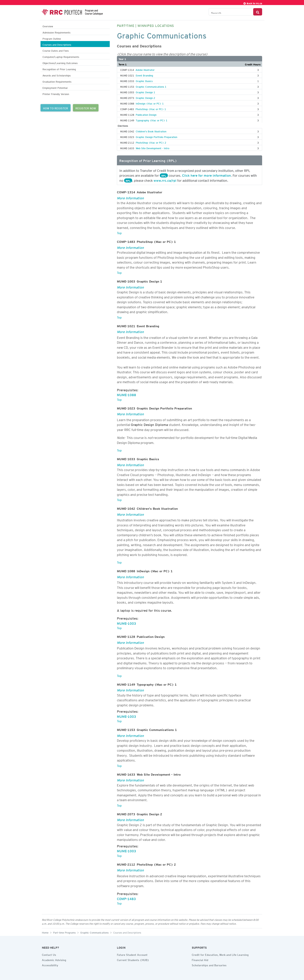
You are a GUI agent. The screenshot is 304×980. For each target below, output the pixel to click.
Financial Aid (200, 959)
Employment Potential (55, 87)
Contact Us (49, 954)
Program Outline (52, 38)
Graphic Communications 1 (151, 86)
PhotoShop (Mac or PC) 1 (151, 109)
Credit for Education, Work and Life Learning (220, 954)
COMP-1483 (126, 898)
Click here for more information (206, 175)
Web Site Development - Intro (152, 148)
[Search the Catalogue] (231, 12)
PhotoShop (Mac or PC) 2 (151, 142)
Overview (48, 26)
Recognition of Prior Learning (59, 69)
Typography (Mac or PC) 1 (152, 120)
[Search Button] (258, 12)
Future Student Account (132, 954)
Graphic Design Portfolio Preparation (156, 136)
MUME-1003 (127, 623)
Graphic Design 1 (145, 92)
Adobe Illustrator (145, 69)
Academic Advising (54, 959)
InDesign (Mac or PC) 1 (150, 103)
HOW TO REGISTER (56, 108)
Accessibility (50, 965)
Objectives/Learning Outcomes (60, 63)
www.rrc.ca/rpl (165, 180)
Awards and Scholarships (57, 75)
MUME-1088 (127, 394)
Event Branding (144, 75)
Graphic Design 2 (145, 97)
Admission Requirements (56, 32)
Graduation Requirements (57, 81)
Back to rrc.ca (253, 3)
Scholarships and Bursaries (209, 965)
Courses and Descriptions (57, 44)
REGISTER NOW (86, 108)
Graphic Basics (144, 81)
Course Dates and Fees (56, 50)
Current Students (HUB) (133, 959)
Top (119, 232)
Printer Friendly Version (56, 94)
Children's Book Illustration (151, 131)
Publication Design (146, 114)
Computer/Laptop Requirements (61, 56)
